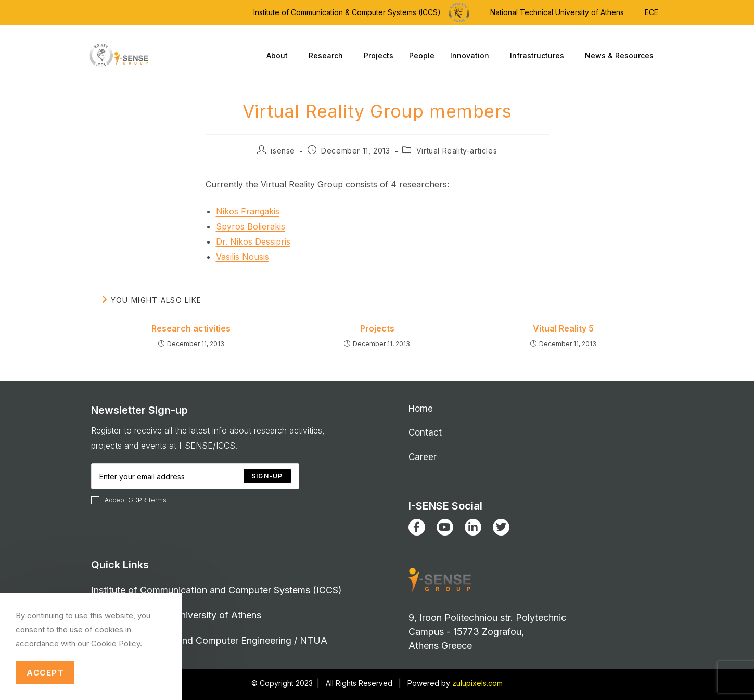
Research (328, 56)
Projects (379, 55)
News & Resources (622, 56)
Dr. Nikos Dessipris (253, 241)
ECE (651, 12)
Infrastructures (540, 56)
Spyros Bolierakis (251, 226)
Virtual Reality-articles (457, 151)
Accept (45, 673)
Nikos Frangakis (248, 211)
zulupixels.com (477, 683)
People (422, 55)
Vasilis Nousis (242, 257)
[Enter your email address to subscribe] (195, 476)
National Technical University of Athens (557, 12)
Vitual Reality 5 (563, 328)
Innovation (472, 56)
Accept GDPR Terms (129, 500)
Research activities (191, 328)
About (280, 56)
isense (283, 151)
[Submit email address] (267, 476)
